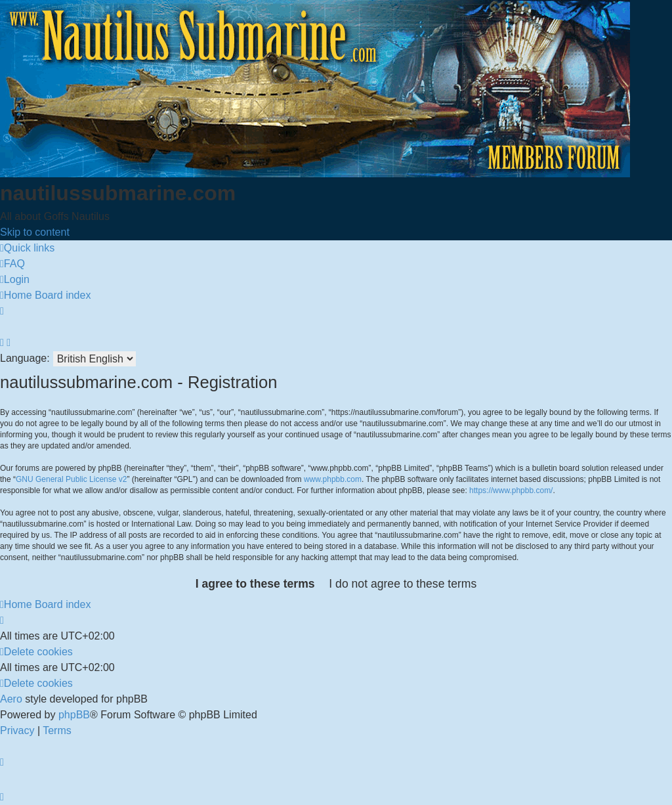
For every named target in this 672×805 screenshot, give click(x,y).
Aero (11, 699)
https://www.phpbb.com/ (511, 490)
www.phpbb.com (333, 479)
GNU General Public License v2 (71, 479)
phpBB (74, 715)
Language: (25, 358)
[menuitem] (12, 264)
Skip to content (35, 232)
